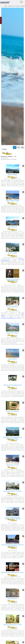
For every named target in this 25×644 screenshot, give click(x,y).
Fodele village (12, 176)
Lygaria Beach (12, 149)
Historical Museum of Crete (12, 547)
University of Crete (12, 388)
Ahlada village (13, 97)
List (15, 70)
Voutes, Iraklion (13, 366)
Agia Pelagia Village (12, 123)
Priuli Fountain (12, 521)
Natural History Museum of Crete (12, 495)
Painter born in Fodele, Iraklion (12, 208)
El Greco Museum (13, 229)
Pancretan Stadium (12, 334)
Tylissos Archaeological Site (12, 308)
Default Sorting (5, 80)
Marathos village (12, 255)
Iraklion (13, 446)
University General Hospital (12, 414)
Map (22, 70)
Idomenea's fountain (13, 600)
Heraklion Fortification (12, 573)
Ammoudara (13, 282)
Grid (18, 70)
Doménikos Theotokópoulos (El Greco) (11, 241)
